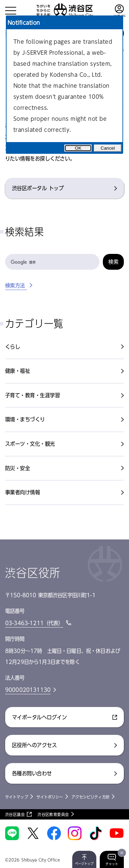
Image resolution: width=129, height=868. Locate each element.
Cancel (108, 148)
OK (78, 148)
